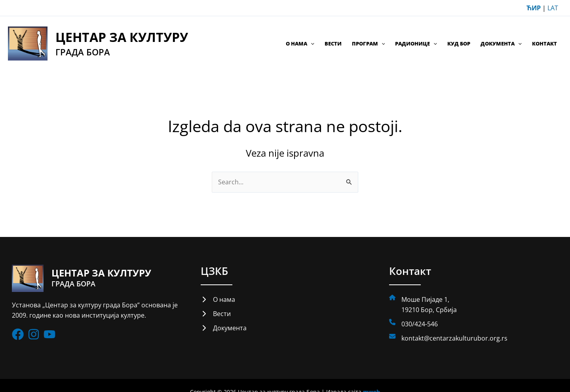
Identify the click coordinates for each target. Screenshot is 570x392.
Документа (501, 44)
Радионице (416, 44)
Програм (369, 44)
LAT (553, 8)
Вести (333, 44)
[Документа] (224, 328)
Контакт (544, 44)
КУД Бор (459, 44)
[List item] (18, 335)
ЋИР (534, 8)
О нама (300, 44)
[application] (311, 44)
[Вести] (216, 314)
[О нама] (218, 299)
